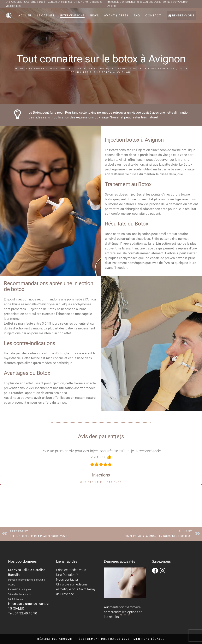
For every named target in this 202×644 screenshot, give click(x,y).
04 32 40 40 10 (83, 2)
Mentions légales (149, 639)
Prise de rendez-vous (71, 570)
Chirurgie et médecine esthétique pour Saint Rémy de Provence (76, 589)
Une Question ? (67, 575)
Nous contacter (67, 579)
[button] (121, 615)
